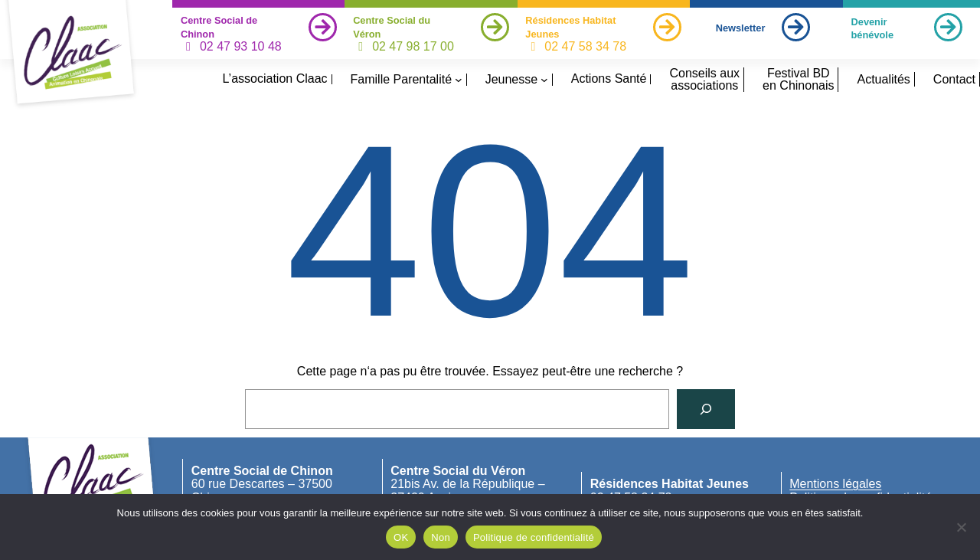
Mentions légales (835, 484)
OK (401, 537)
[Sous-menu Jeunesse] (544, 80)
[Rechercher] (706, 409)
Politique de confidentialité (534, 537)
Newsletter (741, 28)
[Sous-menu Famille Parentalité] (459, 80)
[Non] (961, 527)
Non (441, 537)
